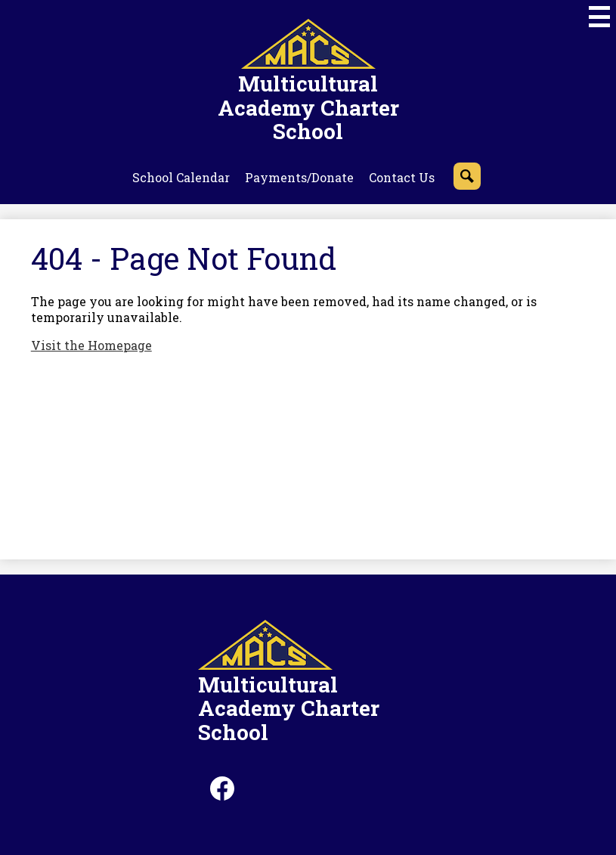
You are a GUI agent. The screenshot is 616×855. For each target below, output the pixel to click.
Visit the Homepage (91, 345)
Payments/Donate (299, 177)
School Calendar (181, 177)
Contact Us (402, 177)
